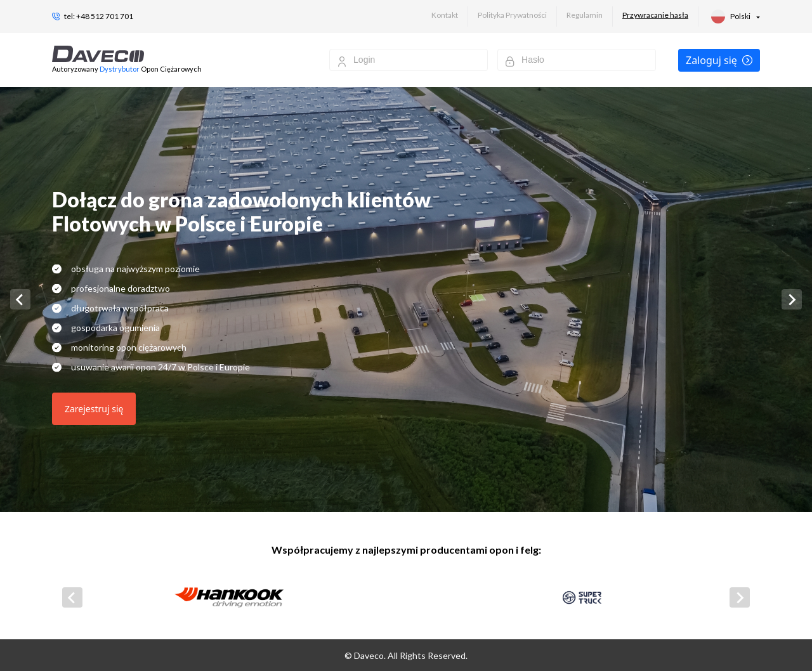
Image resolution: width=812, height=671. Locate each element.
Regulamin (585, 15)
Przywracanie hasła (655, 15)
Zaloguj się (719, 61)
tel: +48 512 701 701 (99, 16)
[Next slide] (792, 299)
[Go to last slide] (20, 299)
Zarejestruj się (94, 409)
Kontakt (445, 15)
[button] (736, 16)
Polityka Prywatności (512, 15)
